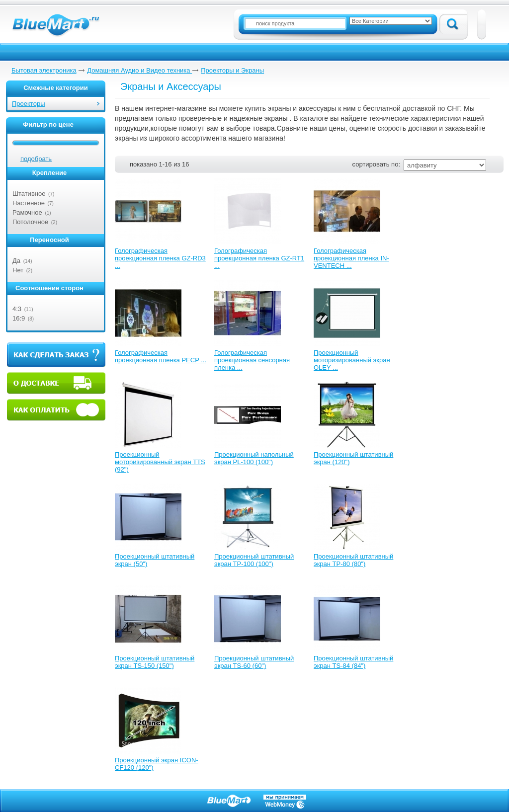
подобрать (36, 159)
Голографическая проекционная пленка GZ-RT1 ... (259, 258)
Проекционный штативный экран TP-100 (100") (254, 560)
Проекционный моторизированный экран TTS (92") (160, 462)
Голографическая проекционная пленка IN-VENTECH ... (351, 258)
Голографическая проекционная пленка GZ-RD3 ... (160, 258)
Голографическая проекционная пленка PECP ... (161, 356)
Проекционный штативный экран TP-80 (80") (353, 560)
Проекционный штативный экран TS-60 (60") (254, 662)
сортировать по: (376, 164)
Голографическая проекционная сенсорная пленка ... (252, 360)
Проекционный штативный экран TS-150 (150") (155, 662)
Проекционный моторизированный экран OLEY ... (352, 360)
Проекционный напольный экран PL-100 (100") (254, 458)
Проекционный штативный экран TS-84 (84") (353, 662)
